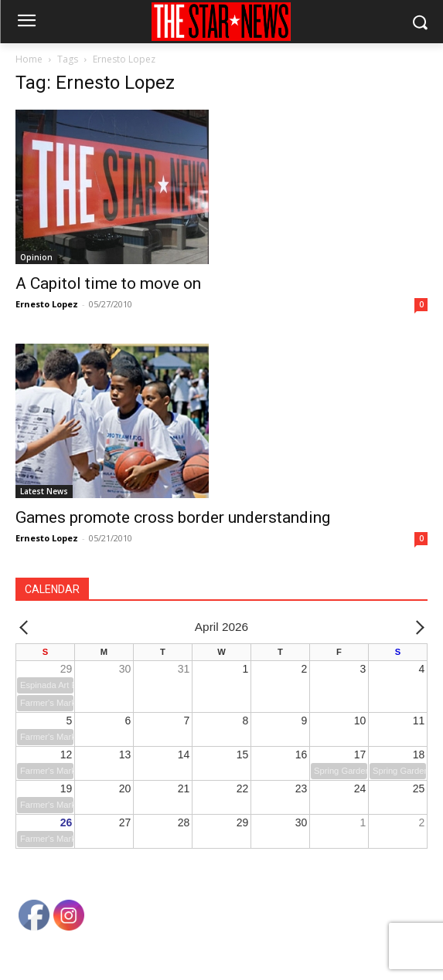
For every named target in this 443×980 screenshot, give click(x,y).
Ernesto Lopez (47, 304)
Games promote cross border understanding (173, 517)
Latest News (44, 491)
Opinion (36, 257)
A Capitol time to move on (108, 283)
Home (29, 59)
